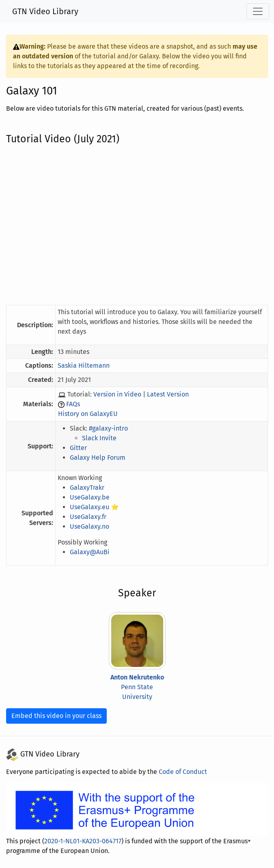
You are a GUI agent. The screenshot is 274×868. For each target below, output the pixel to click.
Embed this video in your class (55, 716)
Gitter (80, 448)
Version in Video (118, 394)
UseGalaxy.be (92, 497)
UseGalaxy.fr (91, 517)
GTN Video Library (46, 11)
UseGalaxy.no (92, 526)
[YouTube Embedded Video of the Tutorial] (137, 225)
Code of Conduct (176, 772)
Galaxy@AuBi (93, 552)
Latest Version (167, 394)
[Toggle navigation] (258, 11)
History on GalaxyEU (91, 414)
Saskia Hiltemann (85, 365)
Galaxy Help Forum (100, 458)
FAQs (77, 404)
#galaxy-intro (110, 428)
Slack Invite (101, 438)
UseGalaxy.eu (92, 507)
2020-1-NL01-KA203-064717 (85, 841)
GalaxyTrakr (90, 488)
